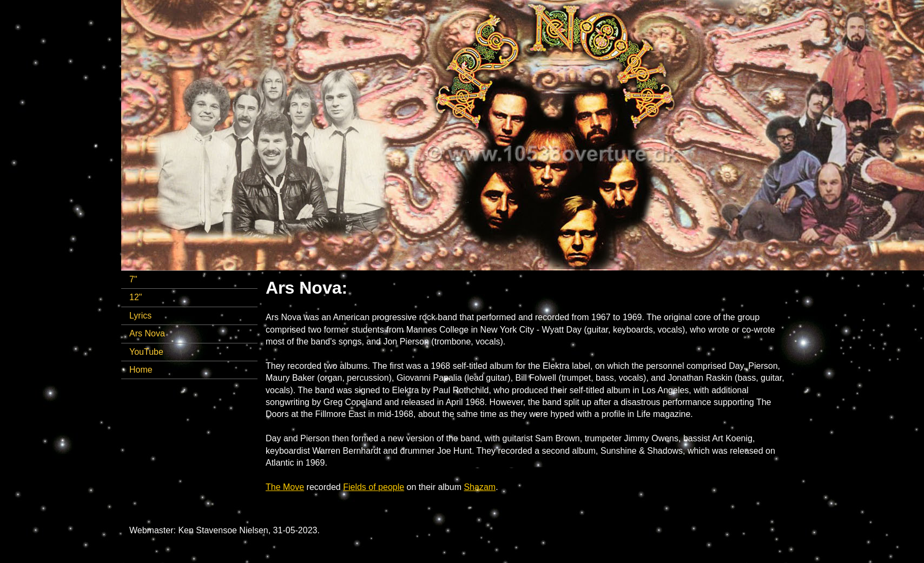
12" (136, 297)
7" (133, 279)
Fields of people (374, 487)
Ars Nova (147, 333)
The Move (285, 487)
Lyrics (140, 316)
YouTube (146, 352)
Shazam (480, 487)
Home (141, 370)
